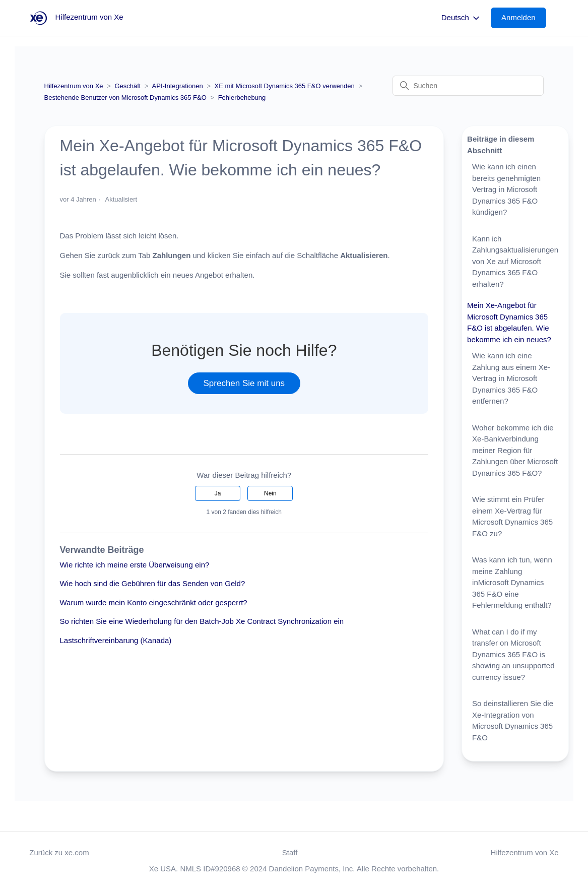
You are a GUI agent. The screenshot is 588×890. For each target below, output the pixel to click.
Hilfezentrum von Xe (74, 86)
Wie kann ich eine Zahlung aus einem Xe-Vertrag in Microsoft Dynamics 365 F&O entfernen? (511, 378)
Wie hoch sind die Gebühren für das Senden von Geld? (153, 583)
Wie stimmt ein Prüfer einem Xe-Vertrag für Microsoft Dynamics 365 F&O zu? (512, 516)
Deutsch (461, 18)
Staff (290, 852)
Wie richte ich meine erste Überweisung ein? (135, 565)
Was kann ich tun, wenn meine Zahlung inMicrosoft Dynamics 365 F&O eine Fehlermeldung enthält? (512, 582)
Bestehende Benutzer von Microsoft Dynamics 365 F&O (125, 98)
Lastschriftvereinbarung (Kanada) (116, 640)
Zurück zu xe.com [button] (59, 852)
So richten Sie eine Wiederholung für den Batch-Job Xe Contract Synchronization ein (202, 621)
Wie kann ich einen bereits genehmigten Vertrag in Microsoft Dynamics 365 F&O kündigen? (506, 189)
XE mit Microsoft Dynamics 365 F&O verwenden (286, 86)
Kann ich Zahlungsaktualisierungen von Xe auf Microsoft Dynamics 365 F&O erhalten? (515, 261)
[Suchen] (468, 86)
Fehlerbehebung (242, 98)
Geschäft (127, 86)
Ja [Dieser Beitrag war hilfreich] (218, 493)
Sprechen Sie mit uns (244, 383)
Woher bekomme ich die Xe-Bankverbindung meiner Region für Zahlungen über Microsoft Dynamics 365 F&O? (515, 450)
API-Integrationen (178, 86)
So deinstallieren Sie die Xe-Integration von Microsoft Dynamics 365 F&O (513, 720)
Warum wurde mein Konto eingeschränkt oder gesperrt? (154, 602)
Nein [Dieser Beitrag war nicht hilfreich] (270, 493)
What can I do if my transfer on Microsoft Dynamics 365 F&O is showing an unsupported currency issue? (513, 654)
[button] (524, 18)
